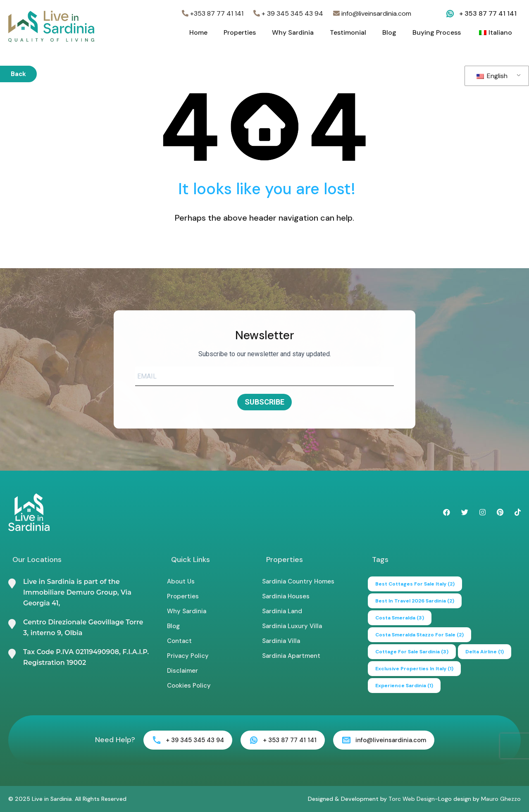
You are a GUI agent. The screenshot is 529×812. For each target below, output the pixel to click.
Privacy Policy (188, 656)
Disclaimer (182, 671)
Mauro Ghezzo (501, 799)
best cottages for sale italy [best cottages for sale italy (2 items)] (415, 584)
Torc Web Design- (413, 799)
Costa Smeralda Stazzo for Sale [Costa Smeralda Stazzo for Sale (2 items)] (419, 635)
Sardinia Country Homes (298, 581)
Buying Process (437, 32)
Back (18, 74)
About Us (181, 581)
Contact (179, 641)
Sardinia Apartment (291, 656)
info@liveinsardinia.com (372, 13)
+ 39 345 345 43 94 (288, 13)
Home (198, 32)
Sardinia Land (282, 611)
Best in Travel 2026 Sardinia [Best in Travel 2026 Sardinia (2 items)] (415, 601)
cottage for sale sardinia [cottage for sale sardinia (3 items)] (412, 652)
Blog (389, 32)
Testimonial (348, 32)
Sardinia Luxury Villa (292, 626)
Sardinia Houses (286, 596)
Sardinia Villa (281, 641)
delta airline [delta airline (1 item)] (485, 652)
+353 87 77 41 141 (213, 13)
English (492, 76)
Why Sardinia (293, 32)
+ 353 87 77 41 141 (488, 13)
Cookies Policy (189, 686)
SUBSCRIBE (264, 402)
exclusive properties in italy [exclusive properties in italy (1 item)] (414, 669)
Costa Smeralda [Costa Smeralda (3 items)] (400, 618)
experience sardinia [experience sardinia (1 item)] (404, 686)
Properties (240, 32)
